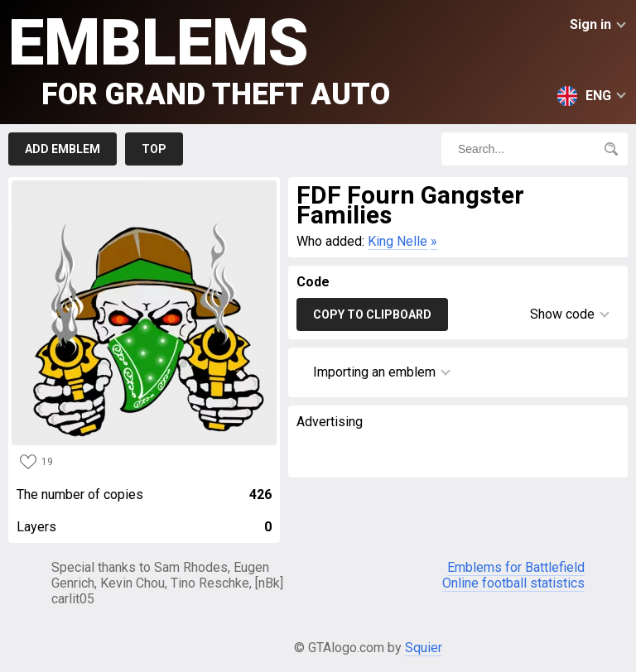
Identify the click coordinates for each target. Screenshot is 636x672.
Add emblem (63, 149)
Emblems (199, 58)
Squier (424, 648)
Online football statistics (513, 583)
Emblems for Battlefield (516, 567)
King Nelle (397, 241)
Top (154, 149)
